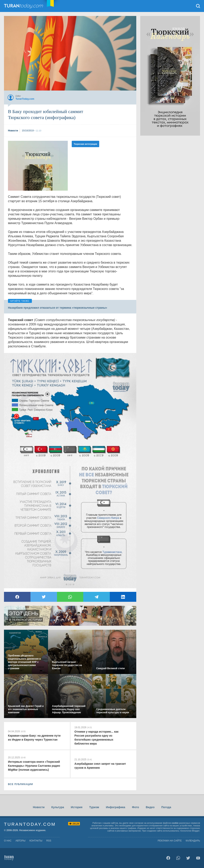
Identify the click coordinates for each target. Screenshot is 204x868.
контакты (36, 841)
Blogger (196, 831)
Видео (150, 807)
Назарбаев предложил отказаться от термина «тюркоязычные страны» (58, 308)
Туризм (94, 807)
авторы (21, 841)
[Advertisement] (38, 166)
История (76, 807)
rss (49, 841)
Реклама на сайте (170, 841)
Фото (135, 807)
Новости (39, 807)
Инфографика (115, 807)
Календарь (193, 841)
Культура (58, 807)
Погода (166, 807)
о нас (8, 841)
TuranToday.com (28, 6)
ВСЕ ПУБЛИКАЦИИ (21, 784)
